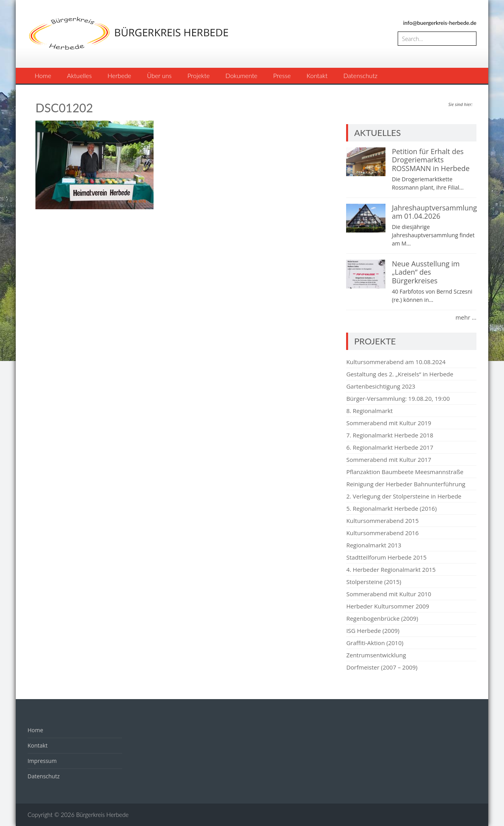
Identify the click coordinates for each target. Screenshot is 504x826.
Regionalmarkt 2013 (374, 545)
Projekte (199, 75)
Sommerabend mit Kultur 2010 (389, 594)
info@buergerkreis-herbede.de (440, 23)
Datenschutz (360, 75)
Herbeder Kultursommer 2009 (387, 606)
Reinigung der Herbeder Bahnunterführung (406, 484)
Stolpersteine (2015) (374, 582)
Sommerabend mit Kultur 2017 (389, 460)
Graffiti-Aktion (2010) (375, 643)
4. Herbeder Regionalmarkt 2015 (391, 569)
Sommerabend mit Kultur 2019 (389, 423)
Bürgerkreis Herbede (102, 815)
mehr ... (466, 317)
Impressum (42, 761)
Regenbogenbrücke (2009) (382, 618)
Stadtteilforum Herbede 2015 (386, 557)
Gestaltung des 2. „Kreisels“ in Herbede (400, 374)
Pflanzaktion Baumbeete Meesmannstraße (405, 472)
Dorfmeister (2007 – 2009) (382, 667)
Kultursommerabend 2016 (382, 533)
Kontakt (317, 75)
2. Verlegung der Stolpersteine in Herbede (404, 496)
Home (43, 75)
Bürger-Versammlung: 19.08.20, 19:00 (398, 398)
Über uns (159, 75)
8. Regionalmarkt (369, 411)
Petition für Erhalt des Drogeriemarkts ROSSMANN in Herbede (431, 160)
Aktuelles (79, 75)
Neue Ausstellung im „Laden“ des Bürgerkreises (426, 272)
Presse (282, 75)
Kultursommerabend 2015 (382, 521)
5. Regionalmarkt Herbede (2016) (391, 508)
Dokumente (242, 75)
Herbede (119, 75)
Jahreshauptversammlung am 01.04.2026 (434, 212)
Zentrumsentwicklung (376, 655)
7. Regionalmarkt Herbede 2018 (390, 435)
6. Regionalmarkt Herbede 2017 (390, 447)
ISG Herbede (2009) (373, 631)
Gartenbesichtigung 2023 (381, 386)
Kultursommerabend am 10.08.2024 (396, 362)
